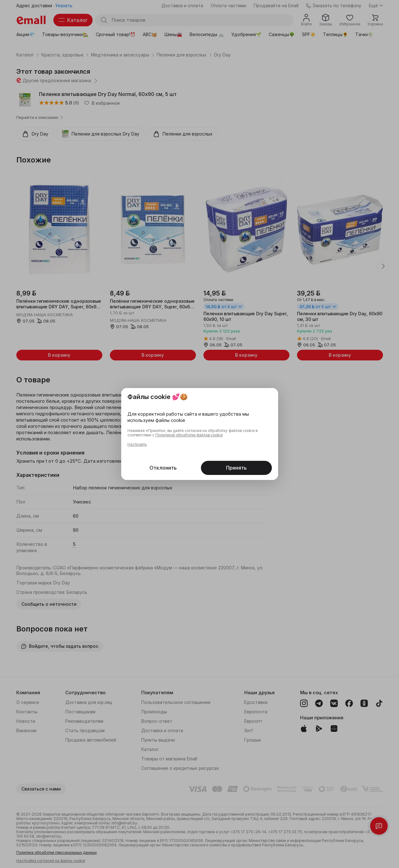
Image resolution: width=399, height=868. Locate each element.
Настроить (137, 445)
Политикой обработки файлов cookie (189, 435)
